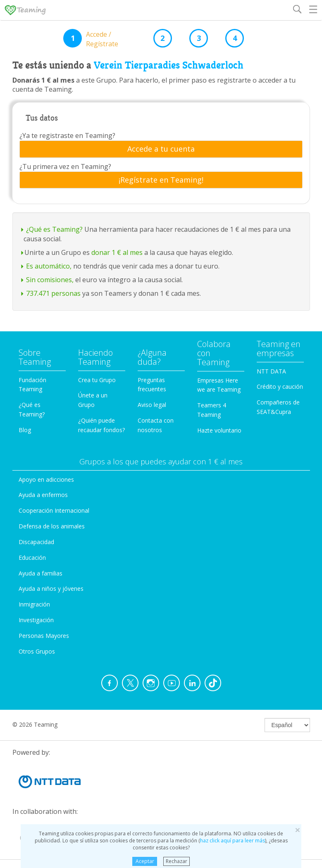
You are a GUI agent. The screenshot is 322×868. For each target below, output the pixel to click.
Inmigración (34, 604)
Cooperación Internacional (54, 510)
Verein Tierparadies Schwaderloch (169, 65)
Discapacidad (36, 542)
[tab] (161, 149)
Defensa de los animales (52, 526)
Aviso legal (152, 405)
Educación (32, 558)
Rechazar (177, 861)
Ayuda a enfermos (43, 495)
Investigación (36, 620)
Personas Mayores (44, 636)
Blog (25, 430)
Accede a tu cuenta (161, 149)
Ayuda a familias (41, 573)
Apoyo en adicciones (46, 479)
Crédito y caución (280, 386)
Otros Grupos (37, 651)
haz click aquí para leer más (233, 841)
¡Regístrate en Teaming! (161, 180)
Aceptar (145, 861)
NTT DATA (271, 371)
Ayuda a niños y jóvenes (51, 589)
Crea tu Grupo (97, 380)
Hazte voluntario (219, 430)
